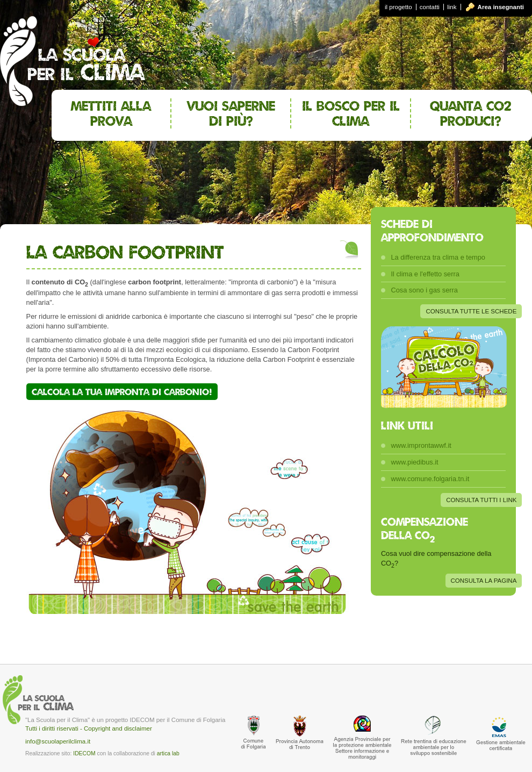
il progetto (398, 7)
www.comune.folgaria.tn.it (430, 479)
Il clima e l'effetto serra (425, 274)
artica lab (168, 753)
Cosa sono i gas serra (424, 290)
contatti (430, 7)
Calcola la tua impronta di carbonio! (122, 392)
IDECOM (84, 753)
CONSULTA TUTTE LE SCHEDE (471, 311)
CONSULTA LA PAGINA (484, 581)
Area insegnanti (501, 7)
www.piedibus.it (414, 462)
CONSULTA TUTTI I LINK (481, 500)
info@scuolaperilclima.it (58, 741)
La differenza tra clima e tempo (438, 257)
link (452, 7)
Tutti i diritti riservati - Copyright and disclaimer (89, 728)
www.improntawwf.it (421, 445)
